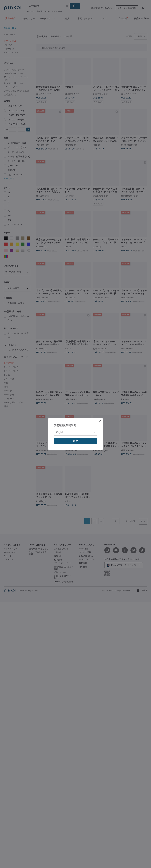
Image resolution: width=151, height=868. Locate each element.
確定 (75, 441)
